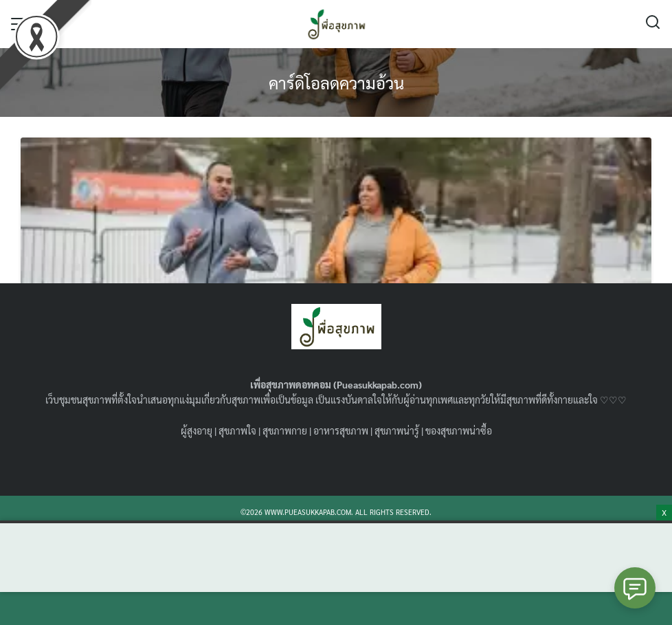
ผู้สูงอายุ (197, 430)
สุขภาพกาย (285, 430)
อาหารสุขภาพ (341, 430)
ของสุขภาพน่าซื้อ (459, 430)
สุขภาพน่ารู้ (397, 430)
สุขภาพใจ (237, 430)
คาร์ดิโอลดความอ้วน (336, 83)
